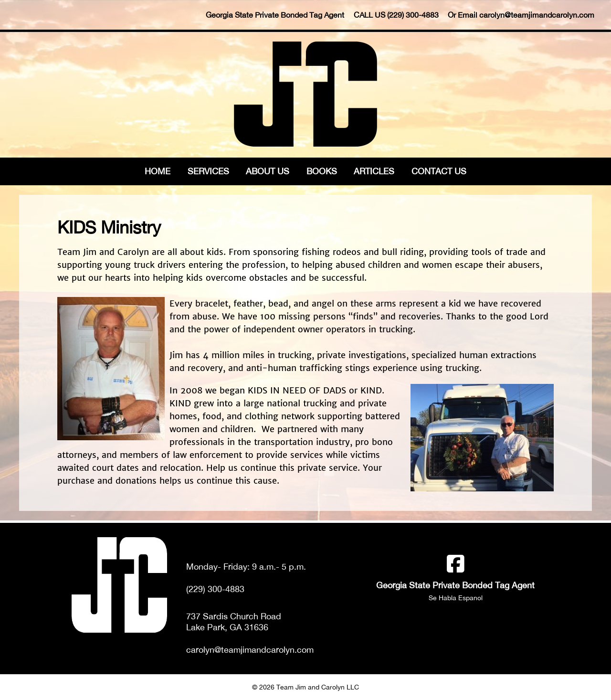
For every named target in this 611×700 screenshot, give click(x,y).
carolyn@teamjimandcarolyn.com (537, 15)
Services (208, 171)
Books (322, 171)
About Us (268, 171)
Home (158, 171)
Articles (374, 171)
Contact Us (439, 171)
